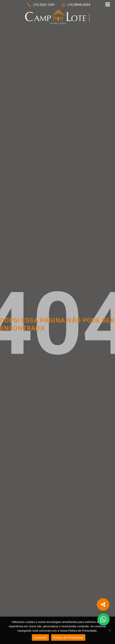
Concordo (40, 638)
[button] (41, 5)
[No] (110, 630)
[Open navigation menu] (108, 5)
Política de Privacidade (68, 638)
